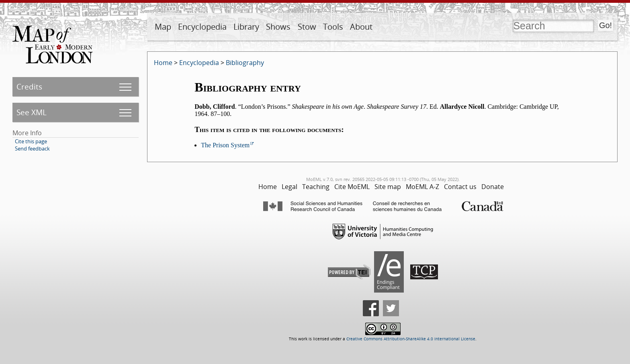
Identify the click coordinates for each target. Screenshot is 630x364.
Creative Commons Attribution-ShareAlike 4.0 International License (411, 339)
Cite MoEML (352, 187)
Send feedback (32, 148)
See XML (32, 112)
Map (163, 27)
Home (163, 63)
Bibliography (245, 63)
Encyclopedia (202, 27)
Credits (29, 86)
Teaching (316, 187)
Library (246, 27)
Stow (307, 27)
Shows (278, 27)
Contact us (460, 187)
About (361, 27)
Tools (333, 27)
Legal (289, 187)
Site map (388, 187)
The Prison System (225, 145)
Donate (493, 187)
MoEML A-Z (422, 187)
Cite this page (31, 141)
